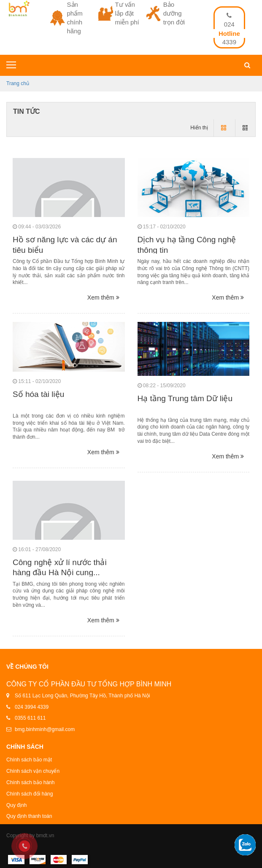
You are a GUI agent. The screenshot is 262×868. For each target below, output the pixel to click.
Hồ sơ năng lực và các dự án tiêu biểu (65, 245)
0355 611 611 (30, 718)
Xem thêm (103, 297)
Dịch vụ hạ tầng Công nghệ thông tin (187, 245)
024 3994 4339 (32, 707)
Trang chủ (18, 83)
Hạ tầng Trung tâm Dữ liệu (185, 398)
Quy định (16, 805)
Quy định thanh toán (29, 816)
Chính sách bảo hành (30, 782)
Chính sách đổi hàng (30, 794)
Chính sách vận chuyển (33, 771)
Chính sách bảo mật (29, 760)
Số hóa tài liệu (38, 394)
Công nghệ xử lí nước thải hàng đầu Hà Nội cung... (60, 568)
